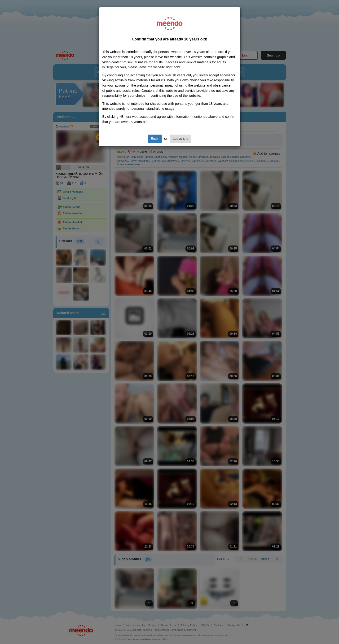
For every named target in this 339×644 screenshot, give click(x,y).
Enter (155, 139)
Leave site (181, 139)
